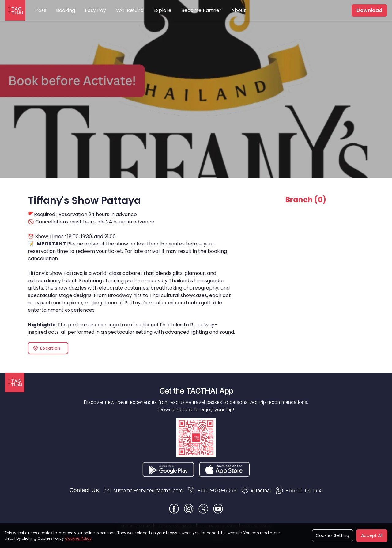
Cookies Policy (78, 538)
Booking (66, 10)
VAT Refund (130, 10)
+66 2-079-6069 (212, 490)
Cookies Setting (332, 535)
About (239, 10)
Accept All (372, 535)
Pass (41, 10)
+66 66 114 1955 (299, 490)
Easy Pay (95, 10)
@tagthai (256, 490)
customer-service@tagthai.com (143, 490)
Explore (162, 10)
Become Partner (201, 10)
